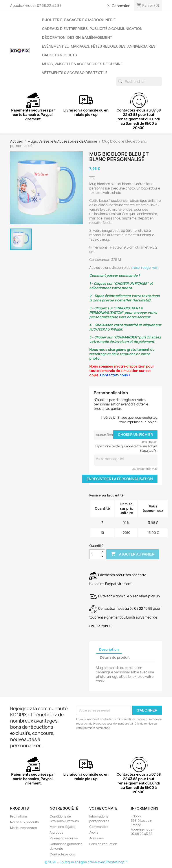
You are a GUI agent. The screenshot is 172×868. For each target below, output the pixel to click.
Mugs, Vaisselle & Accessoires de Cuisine (82, 64)
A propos (57, 832)
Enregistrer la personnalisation (120, 479)
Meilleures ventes (24, 828)
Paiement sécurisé (64, 838)
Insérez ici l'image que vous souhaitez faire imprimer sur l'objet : (129, 420)
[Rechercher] (139, 82)
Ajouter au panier (133, 554)
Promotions (19, 816)
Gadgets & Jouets (59, 55)
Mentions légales (63, 827)
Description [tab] (109, 650)
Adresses (97, 838)
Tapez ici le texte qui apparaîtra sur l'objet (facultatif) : (126, 448)
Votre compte (103, 808)
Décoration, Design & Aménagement (77, 37)
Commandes (99, 827)
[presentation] (113, 742)
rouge (146, 268)
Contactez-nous (62, 854)
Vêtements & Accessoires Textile (75, 73)
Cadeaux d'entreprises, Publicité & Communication (92, 29)
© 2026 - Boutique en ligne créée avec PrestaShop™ (86, 862)
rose (136, 268)
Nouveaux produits (25, 822)
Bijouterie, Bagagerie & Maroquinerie (79, 20)
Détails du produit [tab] (115, 657)
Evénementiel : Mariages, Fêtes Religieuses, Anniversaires (99, 46)
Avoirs (94, 832)
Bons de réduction (103, 844)
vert (155, 268)
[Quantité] (95, 554)
